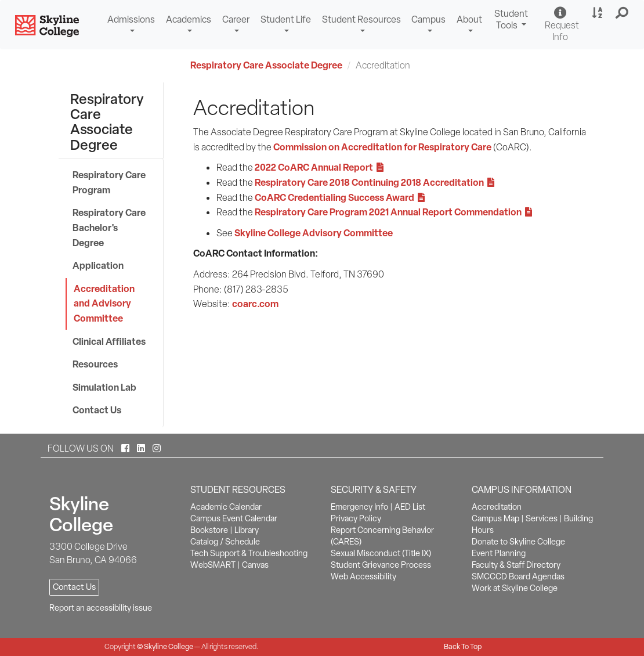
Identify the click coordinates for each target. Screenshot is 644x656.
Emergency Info (359, 507)
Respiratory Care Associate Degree (266, 65)
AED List (410, 507)
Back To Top (463, 646)
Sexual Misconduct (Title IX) (381, 553)
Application (98, 265)
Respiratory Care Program (109, 182)
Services (542, 518)
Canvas (255, 565)
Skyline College (169, 646)
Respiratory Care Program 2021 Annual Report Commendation (393, 212)
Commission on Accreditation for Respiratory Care (382, 147)
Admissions (131, 19)
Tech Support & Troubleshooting (249, 553)
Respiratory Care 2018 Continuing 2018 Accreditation (375, 182)
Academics (189, 19)
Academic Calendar (226, 507)
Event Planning (499, 553)
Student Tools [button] (513, 21)
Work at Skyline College (515, 588)
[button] (622, 13)
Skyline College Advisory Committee (314, 233)
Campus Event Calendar (234, 518)
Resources (95, 364)
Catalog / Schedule (225, 542)
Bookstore (209, 530)
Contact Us (97, 410)
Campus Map (495, 518)
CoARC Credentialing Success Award (340, 197)
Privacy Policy (356, 518)
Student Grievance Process (381, 565)
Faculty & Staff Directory (516, 565)
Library (247, 530)
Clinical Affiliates (109, 341)
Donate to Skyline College (518, 542)
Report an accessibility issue (101, 608)
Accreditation (497, 507)
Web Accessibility (363, 576)
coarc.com (255, 304)
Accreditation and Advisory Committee (104, 303)
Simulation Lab (104, 387)
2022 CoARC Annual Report (319, 167)
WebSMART (213, 565)
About (469, 19)
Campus (428, 19)
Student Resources (361, 19)
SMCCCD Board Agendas (518, 576)
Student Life (286, 19)
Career (236, 19)
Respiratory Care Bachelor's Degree (109, 227)
